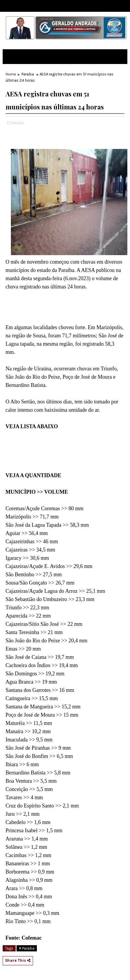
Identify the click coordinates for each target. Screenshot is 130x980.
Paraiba (28, 74)
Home (11, 74)
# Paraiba (27, 948)
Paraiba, (18, 123)
